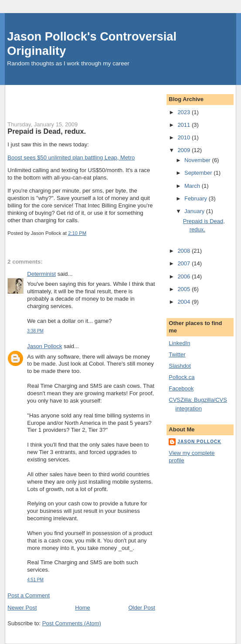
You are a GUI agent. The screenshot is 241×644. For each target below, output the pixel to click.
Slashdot (180, 366)
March (193, 186)
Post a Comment (29, 595)
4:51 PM (35, 580)
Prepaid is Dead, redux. (47, 131)
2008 (185, 251)
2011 (185, 125)
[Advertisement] (109, 98)
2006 (185, 276)
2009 (185, 150)
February (197, 198)
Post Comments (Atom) (72, 623)
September (199, 173)
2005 (185, 289)
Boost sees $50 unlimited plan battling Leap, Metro (71, 158)
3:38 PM (35, 331)
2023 (185, 112)
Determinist (41, 274)
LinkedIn (179, 343)
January (195, 211)
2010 (185, 137)
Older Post (141, 608)
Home (83, 608)
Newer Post (22, 608)
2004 (185, 302)
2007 (185, 263)
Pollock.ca (182, 377)
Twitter (177, 354)
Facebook (181, 388)
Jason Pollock (44, 346)
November (198, 160)
